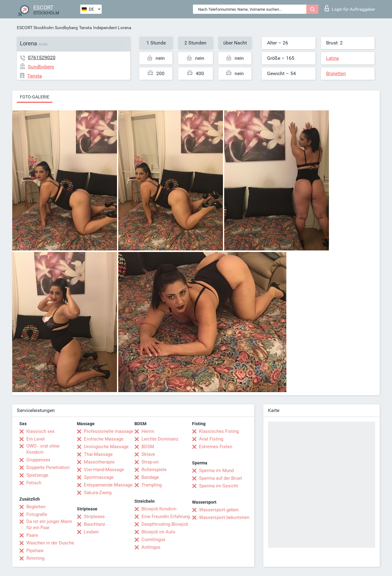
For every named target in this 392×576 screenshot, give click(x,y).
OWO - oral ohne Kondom (43, 449)
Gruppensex (38, 460)
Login (350, 8)
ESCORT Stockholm (35, 28)
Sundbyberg (66, 28)
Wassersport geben (219, 510)
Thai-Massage (98, 454)
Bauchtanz (94, 524)
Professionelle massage (109, 431)
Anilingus (151, 547)
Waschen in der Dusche (50, 543)
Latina (332, 58)
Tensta (85, 28)
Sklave (148, 454)
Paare (32, 535)
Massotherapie (99, 462)
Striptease (94, 517)
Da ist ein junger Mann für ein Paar (49, 525)
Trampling (152, 485)
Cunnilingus (153, 540)
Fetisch (34, 483)
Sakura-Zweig (98, 493)
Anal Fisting (211, 439)
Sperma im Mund (216, 471)
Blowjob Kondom (159, 509)
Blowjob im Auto (158, 532)
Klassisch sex (40, 431)
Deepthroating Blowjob (165, 524)
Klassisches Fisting (219, 431)
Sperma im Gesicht (219, 486)
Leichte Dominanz (160, 439)
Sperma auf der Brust (221, 478)
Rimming (35, 558)
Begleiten (36, 507)
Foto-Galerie (35, 97)
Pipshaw (35, 551)
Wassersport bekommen (224, 517)
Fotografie (37, 514)
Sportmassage (99, 477)
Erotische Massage (104, 439)
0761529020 (42, 57)
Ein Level (36, 439)
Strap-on (150, 462)
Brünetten (336, 74)
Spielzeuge (37, 475)
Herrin (148, 431)
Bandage (150, 477)
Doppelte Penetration (48, 467)
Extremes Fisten (216, 447)
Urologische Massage (106, 447)
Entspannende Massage (108, 485)
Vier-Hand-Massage (104, 470)
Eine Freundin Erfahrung (166, 517)
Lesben (91, 532)
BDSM (148, 447)
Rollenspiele (154, 470)
